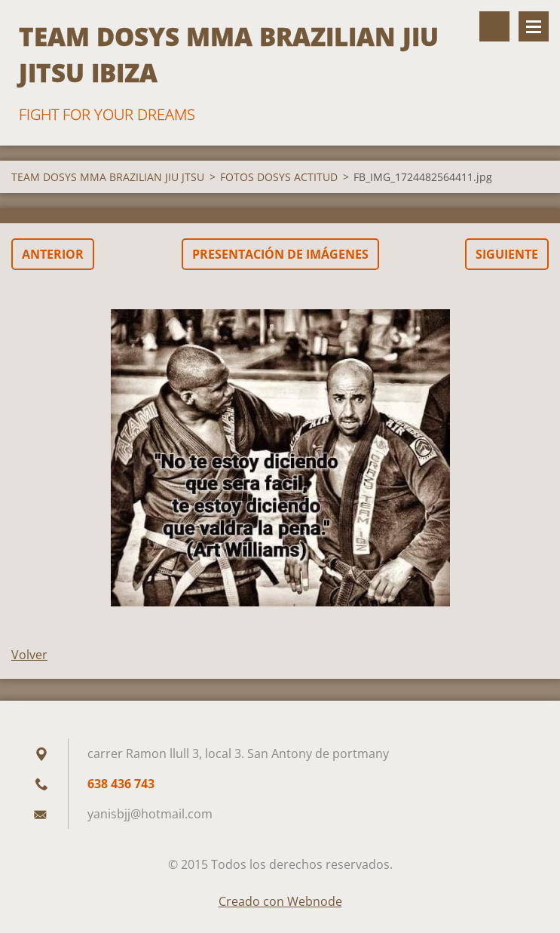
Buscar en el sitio (494, 26)
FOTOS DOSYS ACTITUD (279, 177)
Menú (534, 26)
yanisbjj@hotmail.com (150, 814)
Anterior (53, 254)
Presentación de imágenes (280, 254)
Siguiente (507, 254)
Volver (29, 655)
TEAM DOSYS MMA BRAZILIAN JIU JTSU (108, 177)
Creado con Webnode (280, 901)
